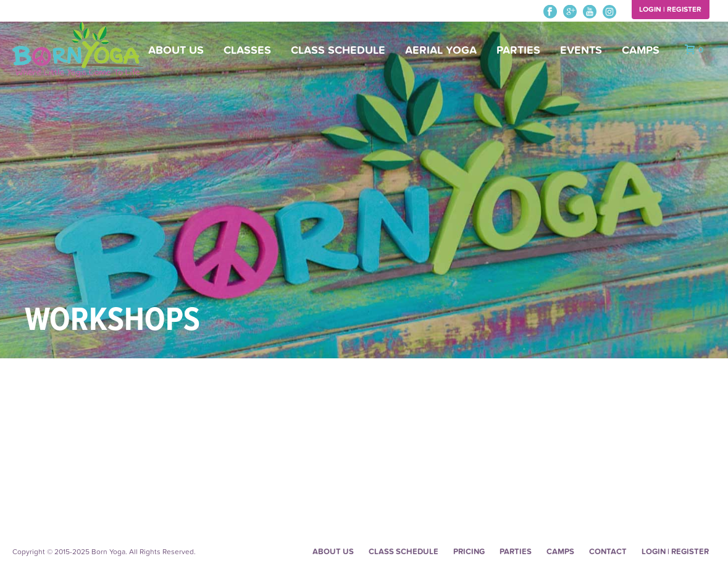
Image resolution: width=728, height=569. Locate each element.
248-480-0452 (39, 12)
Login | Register (670, 9)
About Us (176, 50)
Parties (518, 50)
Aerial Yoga (441, 50)
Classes (247, 50)
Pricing (469, 552)
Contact (608, 552)
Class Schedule (338, 50)
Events (581, 50)
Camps (641, 50)
